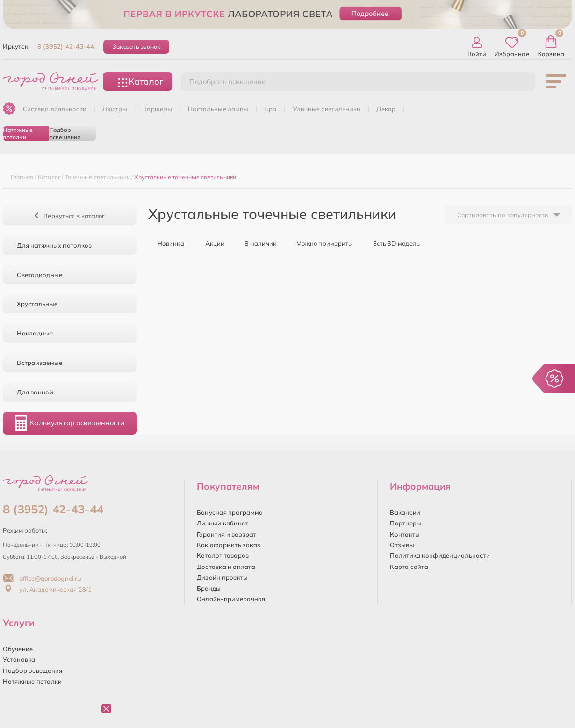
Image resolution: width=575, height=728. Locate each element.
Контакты (405, 534)
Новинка (166, 242)
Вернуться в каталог (70, 216)
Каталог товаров (223, 555)
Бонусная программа (230, 512)
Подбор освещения (65, 133)
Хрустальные (37, 304)
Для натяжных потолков (54, 245)
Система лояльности (55, 109)
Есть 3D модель (392, 242)
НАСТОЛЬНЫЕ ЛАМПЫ (218, 109)
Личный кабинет (222, 523)
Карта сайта (409, 567)
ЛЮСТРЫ (115, 109)
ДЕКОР (386, 109)
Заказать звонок (137, 47)
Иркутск (15, 46)
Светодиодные (40, 275)
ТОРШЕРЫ (158, 109)
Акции (210, 242)
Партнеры (406, 523)
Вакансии (405, 512)
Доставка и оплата (226, 567)
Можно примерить (320, 242)
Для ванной (35, 392)
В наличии (257, 242)
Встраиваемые (40, 363)
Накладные (35, 333)
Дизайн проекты (222, 577)
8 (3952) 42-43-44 (66, 46)
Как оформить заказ (229, 545)
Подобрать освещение (228, 82)
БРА (270, 109)
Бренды (209, 588)
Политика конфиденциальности (440, 555)
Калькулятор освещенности (70, 423)
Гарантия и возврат (226, 534)
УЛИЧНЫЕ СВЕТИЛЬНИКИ (327, 109)
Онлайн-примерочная (231, 599)
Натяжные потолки (18, 133)
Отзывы (402, 545)
